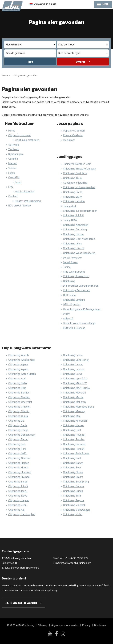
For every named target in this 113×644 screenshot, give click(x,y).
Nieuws (13, 163)
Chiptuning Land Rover (76, 360)
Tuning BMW (70, 220)
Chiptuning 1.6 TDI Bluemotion (80, 211)
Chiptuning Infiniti (18, 486)
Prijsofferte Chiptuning (28, 201)
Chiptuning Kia (16, 510)
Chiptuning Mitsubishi (75, 421)
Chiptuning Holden (19, 463)
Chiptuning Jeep (17, 505)
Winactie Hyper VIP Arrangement (82, 309)
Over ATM (14, 177)
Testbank (14, 149)
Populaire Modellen (74, 131)
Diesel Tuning (71, 262)
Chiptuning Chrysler (19, 407)
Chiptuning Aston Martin (22, 374)
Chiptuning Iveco (18, 496)
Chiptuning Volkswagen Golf (79, 187)
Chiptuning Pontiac (74, 439)
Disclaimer (69, 140)
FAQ (11, 187)
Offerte (81, 62)
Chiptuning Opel (72, 430)
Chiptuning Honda (18, 468)
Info (30, 62)
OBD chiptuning (72, 304)
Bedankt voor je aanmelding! (79, 323)
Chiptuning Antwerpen (76, 225)
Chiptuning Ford (17, 449)
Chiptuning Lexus (73, 365)
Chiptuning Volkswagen (76, 510)
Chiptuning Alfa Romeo (22, 360)
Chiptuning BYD (17, 388)
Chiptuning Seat (72, 468)
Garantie (13, 159)
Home (12, 131)
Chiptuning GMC (17, 454)
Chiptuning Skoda (73, 472)
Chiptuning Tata (72, 496)
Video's (12, 168)
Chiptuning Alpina (18, 365)
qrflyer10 (68, 319)
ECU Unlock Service (74, 328)
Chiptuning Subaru (73, 486)
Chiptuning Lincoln (74, 369)
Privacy (86, 625)
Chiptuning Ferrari (18, 439)
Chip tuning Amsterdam (77, 290)
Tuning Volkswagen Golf (77, 164)
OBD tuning (69, 295)
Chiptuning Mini (72, 416)
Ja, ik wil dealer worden (21, 603)
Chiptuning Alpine (18, 369)
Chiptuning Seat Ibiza (75, 173)
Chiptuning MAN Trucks (76, 388)
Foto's (12, 173)
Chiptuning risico (73, 244)
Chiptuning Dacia (18, 425)
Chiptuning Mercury (74, 411)
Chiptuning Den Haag (75, 230)
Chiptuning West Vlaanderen (79, 253)
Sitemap (43, 625)
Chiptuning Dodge (18, 430)
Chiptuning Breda (73, 192)
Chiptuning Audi (17, 379)
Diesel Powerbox (73, 258)
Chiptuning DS (16, 421)
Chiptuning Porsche (74, 444)
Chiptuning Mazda (73, 397)
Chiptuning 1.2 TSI (73, 215)
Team (18, 182)
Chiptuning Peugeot (74, 435)
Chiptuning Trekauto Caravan (80, 169)
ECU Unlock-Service (20, 206)
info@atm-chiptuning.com (76, 563)
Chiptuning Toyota (73, 500)
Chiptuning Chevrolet (20, 402)
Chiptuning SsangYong (76, 482)
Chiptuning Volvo (73, 514)
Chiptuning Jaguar (19, 500)
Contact (13, 196)
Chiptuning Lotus (73, 374)
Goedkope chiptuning (75, 183)
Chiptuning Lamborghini (22, 514)
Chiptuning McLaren (74, 402)
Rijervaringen (16, 154)
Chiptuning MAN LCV (75, 383)
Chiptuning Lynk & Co (75, 379)
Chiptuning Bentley (19, 393)
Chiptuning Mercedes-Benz (78, 407)
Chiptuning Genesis (19, 458)
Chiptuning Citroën (19, 411)
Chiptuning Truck (73, 178)
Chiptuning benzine (74, 201)
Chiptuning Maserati (74, 393)
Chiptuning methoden (27, 140)
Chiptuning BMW (72, 197)
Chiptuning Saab (72, 458)
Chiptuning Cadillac (19, 397)
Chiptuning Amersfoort (76, 276)
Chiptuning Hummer (20, 472)
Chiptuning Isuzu (18, 491)
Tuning (67, 267)
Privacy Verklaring (73, 135)
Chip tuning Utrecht (74, 272)
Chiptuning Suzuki (73, 491)
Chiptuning (69, 281)
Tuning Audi (70, 206)
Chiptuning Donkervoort (22, 435)
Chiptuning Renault (74, 449)
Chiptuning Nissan (73, 425)
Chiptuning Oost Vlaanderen (79, 239)
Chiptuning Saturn (73, 463)
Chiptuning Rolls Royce (76, 454)
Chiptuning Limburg (74, 300)
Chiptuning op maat (19, 135)
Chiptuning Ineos (18, 482)
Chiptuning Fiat (17, 444)
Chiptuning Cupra (18, 416)
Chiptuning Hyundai (19, 477)
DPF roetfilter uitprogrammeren (81, 286)
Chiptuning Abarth (19, 355)
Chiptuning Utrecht (74, 248)
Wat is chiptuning (25, 192)
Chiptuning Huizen (73, 234)
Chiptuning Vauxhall (74, 505)
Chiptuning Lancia (73, 355)
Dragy (66, 314)
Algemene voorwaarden (65, 625)
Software (14, 145)
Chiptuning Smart (73, 477)
